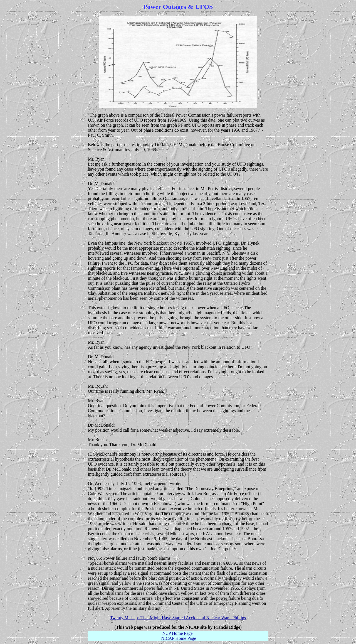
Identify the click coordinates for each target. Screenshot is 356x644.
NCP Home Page (178, 633)
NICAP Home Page (179, 638)
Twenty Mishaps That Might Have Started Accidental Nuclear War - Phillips (178, 618)
